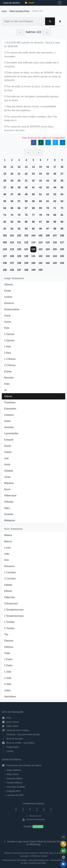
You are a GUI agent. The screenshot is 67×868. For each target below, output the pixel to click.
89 (55, 222)
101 (12, 236)
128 (12, 256)
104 (33, 236)
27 (62, 174)
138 (19, 263)
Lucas (7, 548)
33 (40, 181)
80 (55, 215)
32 (33, 181)
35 (55, 181)
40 (26, 187)
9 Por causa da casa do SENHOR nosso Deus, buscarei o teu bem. (29, 129)
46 (5, 194)
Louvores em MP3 (15, 795)
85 (26, 222)
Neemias (9, 378)
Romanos (9, 566)
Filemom (9, 641)
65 (12, 208)
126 (62, 249)
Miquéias (9, 483)
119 (12, 249)
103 (26, 236)
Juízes (8, 322)
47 (12, 194)
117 (62, 242)
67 (26, 208)
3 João (8, 684)
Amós (7, 464)
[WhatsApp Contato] (44, 810)
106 (48, 236)
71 (55, 208)
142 (48, 263)
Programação (10, 747)
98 (55, 229)
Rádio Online (10, 726)
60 (40, 201)
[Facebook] (16, 810)
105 (41, 236)
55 (5, 201)
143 (55, 263)
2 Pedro (8, 665)
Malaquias (10, 520)
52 (48, 194)
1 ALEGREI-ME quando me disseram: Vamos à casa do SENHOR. (32, 45)
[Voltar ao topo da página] (63, 837)
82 (5, 222)
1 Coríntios (10, 572)
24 (40, 174)
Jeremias (9, 427)
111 (19, 242)
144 (62, 263)
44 (55, 187)
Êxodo (8, 291)
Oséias (8, 452)
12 (19, 167)
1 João (8, 672)
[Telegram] (51, 810)
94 (26, 229)
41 (33, 187)
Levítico (8, 297)
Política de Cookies (39, 856)
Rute (7, 328)
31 (26, 181)
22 (26, 174)
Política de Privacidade (33, 820)
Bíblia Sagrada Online (19, 11)
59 (33, 201)
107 (55, 236)
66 (19, 208)
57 (19, 201)
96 (40, 229)
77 (33, 215)
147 (19, 270)
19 (5, 174)
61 (48, 201)
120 (19, 249)
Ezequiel (9, 440)
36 (62, 181)
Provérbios (10, 403)
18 (62, 167)
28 (5, 181)
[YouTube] (37, 810)
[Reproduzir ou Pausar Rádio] (63, 864)
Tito (6, 634)
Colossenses (11, 604)
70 (48, 208)
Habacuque (10, 495)
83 (12, 222)
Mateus (8, 535)
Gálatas (8, 585)
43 (48, 187)
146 (12, 270)
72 (62, 208)
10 (5, 167)
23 (33, 174)
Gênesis (9, 284)
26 (55, 174)
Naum (7, 489)
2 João (8, 678)
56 (12, 201)
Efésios (8, 591)
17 (55, 167)
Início (4, 11)
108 (62, 236)
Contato (8, 751)
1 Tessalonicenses (14, 610)
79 (48, 215)
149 (33, 270)
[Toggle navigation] (60, 3)
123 (41, 249)
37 (5, 187)
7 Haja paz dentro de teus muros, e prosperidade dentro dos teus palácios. (30, 108)
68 (33, 208)
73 (5, 215)
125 (55, 249)
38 (12, 187)
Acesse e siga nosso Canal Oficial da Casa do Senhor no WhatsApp (34, 843)
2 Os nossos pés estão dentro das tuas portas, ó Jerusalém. (30, 55)
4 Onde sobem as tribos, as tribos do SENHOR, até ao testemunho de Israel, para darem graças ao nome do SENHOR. (33, 76)
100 (5, 236)
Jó (5, 390)
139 (26, 263)
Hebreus (9, 647)
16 (48, 167)
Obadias (9, 471)
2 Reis (8, 353)
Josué (7, 316)
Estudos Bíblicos (14, 783)
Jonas (7, 477)
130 (26, 256)
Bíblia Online (12, 774)
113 (33, 242)
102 (19, 236)
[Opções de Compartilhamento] (63, 851)
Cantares (9, 415)
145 (5, 270)
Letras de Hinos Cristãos (15, 730)
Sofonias (9, 502)
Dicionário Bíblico (15, 778)
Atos (7, 560)
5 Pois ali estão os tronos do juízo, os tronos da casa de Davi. (32, 88)
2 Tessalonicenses (14, 616)
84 (19, 222)
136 (5, 263)
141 (41, 263)
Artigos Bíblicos (14, 770)
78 (40, 215)
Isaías (7, 421)
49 (26, 194)
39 (19, 187)
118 (5, 249)
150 (41, 270)
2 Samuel (9, 340)
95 (33, 229)
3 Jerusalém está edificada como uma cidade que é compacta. (31, 65)
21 (19, 174)
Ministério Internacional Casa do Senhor (21, 853)
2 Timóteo (9, 628)
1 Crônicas (10, 359)
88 (48, 222)
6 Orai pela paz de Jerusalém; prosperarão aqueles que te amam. (31, 98)
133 (48, 256)
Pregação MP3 (13, 791)
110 (12, 242)
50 (33, 194)
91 (5, 229)
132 (41, 256)
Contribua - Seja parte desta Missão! (21, 734)
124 (48, 249)
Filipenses (10, 597)
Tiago (7, 653)
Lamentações (11, 433)
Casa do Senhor (11, 3)
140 (33, 263)
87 (40, 222)
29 (12, 181)
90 (62, 222)
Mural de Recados (12, 739)
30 (19, 181)
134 (55, 256)
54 (62, 194)
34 (48, 181)
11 (12, 167)
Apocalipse (10, 696)
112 (26, 242)
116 (55, 242)
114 (41, 242)
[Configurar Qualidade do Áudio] (63, 857)
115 (48, 242)
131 (33, 256)
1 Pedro (8, 659)
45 (62, 187)
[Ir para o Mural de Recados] (63, 844)
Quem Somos (10, 722)
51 (40, 194)
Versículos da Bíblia (16, 787)
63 (62, 201)
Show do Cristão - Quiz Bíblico (18, 743)
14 (33, 167)
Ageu (7, 508)
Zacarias (9, 514)
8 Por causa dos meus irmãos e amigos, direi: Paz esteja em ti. (31, 119)
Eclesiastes (10, 409)
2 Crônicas (10, 365)
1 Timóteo (9, 622)
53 (55, 194)
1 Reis (8, 347)
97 (48, 229)
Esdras (8, 371)
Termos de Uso (34, 816)
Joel (6, 458)
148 (26, 270)
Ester (7, 384)
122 (33, 249)
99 (62, 229)
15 (40, 167)
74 (12, 215)
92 (12, 229)
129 (19, 256)
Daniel (8, 446)
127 (5, 256)
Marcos (8, 541)
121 (26, 249)
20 (12, 174)
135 (62, 256)
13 (26, 167)
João (7, 554)
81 (62, 215)
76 (26, 215)
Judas (7, 690)
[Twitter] (30, 810)
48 (19, 194)
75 (19, 215)
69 (40, 208)
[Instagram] (23, 810)
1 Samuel (9, 334)
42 (40, 187)
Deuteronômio (12, 309)
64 (5, 208)
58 (26, 201)
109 (5, 242)
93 (19, 229)
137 (12, 263)
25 (48, 174)
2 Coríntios (10, 579)
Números (9, 303)
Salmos (8, 396)
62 (55, 201)
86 (33, 222)
